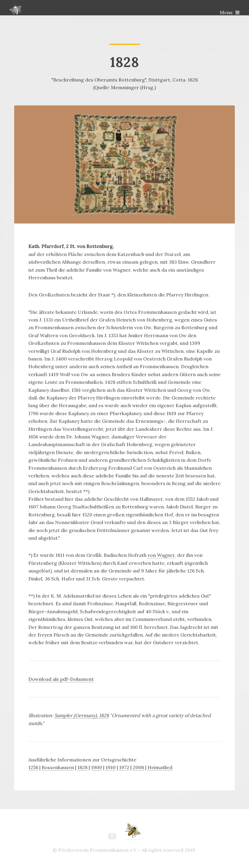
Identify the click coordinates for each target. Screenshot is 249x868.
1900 (97, 767)
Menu (226, 12)
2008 (138, 767)
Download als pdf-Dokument (61, 679)
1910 (111, 767)
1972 (124, 767)
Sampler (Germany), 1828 (82, 715)
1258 (33, 767)
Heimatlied (160, 767)
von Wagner (161, 555)
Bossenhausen (58, 767)
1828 (83, 767)
